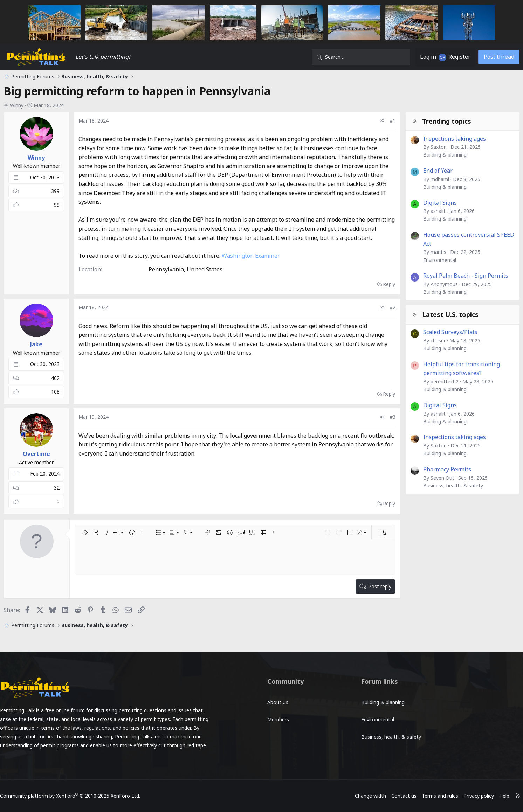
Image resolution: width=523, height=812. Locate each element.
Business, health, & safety (428, 485)
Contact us (373, 796)
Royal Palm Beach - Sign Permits (441, 276)
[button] (110, 550)
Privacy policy (448, 796)
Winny (42, 105)
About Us (278, 699)
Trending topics (422, 121)
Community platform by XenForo (101, 796)
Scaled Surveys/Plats (425, 332)
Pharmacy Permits (422, 469)
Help (473, 796)
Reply (364, 302)
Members (278, 713)
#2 (368, 325)
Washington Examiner (276, 273)
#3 (368, 435)
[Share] (357, 121)
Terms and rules (409, 796)
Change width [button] (340, 796)
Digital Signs (415, 203)
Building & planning (420, 155)
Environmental (415, 260)
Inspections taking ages (430, 139)
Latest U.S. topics (425, 314)
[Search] (336, 57)
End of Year (413, 171)
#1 (368, 121)
